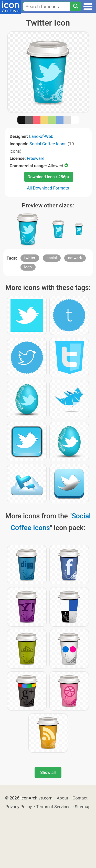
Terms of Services (53, 807)
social (52, 258)
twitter (30, 258)
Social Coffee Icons (48, 144)
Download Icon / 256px (49, 177)
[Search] (76, 6)
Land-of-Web (41, 136)
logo (28, 267)
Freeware (36, 158)
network (75, 258)
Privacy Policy (19, 807)
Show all (48, 772)
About (63, 798)
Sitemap (83, 807)
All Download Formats (48, 188)
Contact (80, 798)
